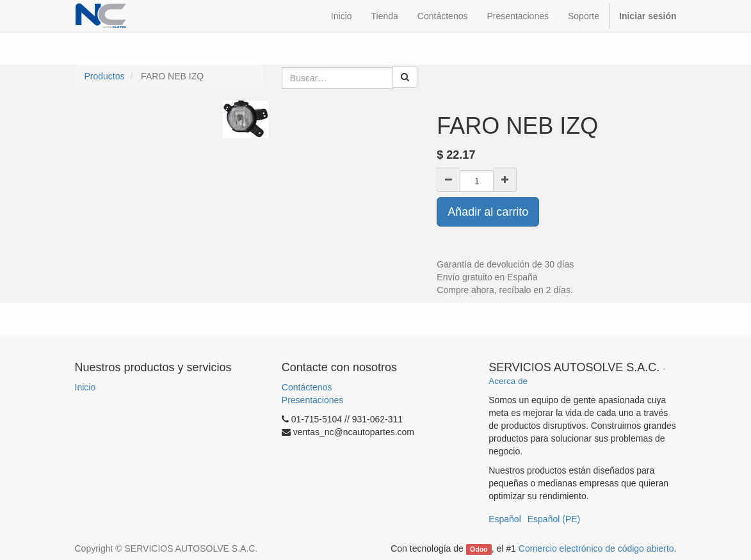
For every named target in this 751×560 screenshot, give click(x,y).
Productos (105, 76)
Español (505, 519)
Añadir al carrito (488, 212)
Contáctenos (307, 387)
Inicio (85, 387)
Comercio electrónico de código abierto (596, 548)
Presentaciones (313, 400)
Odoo (479, 549)
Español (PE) (554, 519)
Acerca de (508, 381)
